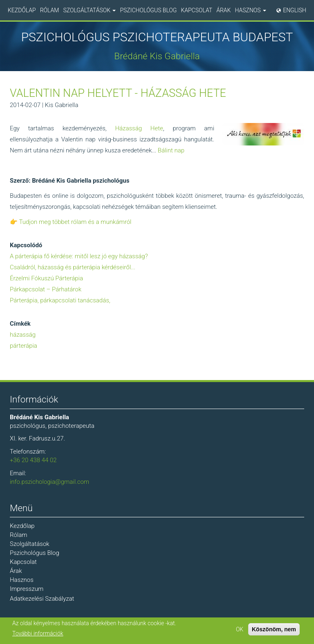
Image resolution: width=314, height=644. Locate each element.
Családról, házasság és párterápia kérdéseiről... (73, 267)
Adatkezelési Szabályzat (42, 599)
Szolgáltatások (89, 10)
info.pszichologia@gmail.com (49, 482)
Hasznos (250, 10)
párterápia (24, 346)
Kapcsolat (196, 10)
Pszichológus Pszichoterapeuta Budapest (157, 37)
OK (240, 629)
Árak (223, 10)
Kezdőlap (22, 10)
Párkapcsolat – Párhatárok (46, 289)
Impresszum (27, 589)
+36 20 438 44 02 (33, 460)
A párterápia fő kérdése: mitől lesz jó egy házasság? (79, 256)
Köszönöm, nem (274, 629)
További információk (38, 633)
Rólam (50, 10)
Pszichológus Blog (148, 10)
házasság (23, 335)
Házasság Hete (139, 128)
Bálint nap (171, 150)
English (295, 10)
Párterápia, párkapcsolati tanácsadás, (60, 300)
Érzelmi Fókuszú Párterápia (46, 278)
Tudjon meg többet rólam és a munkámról (75, 222)
